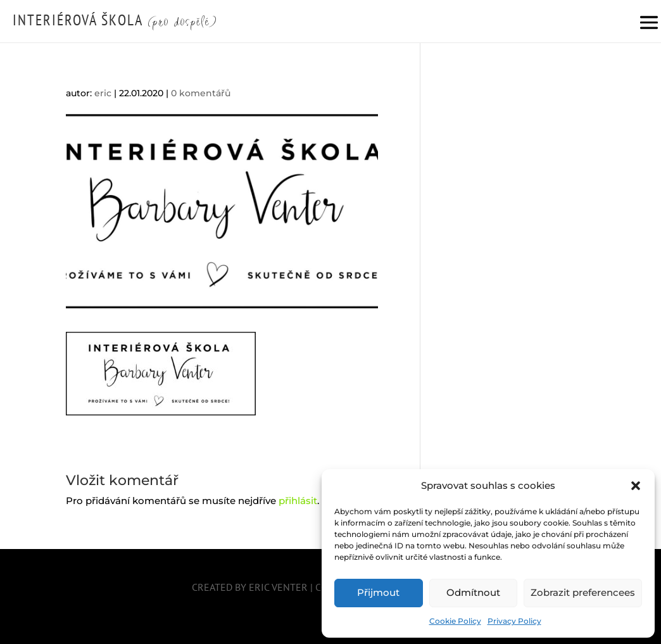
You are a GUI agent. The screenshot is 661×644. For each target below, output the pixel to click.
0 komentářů (201, 93)
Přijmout (378, 592)
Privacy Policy (514, 621)
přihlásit (298, 501)
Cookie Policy (455, 621)
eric (103, 93)
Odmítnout (473, 592)
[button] (636, 486)
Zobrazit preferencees (583, 592)
